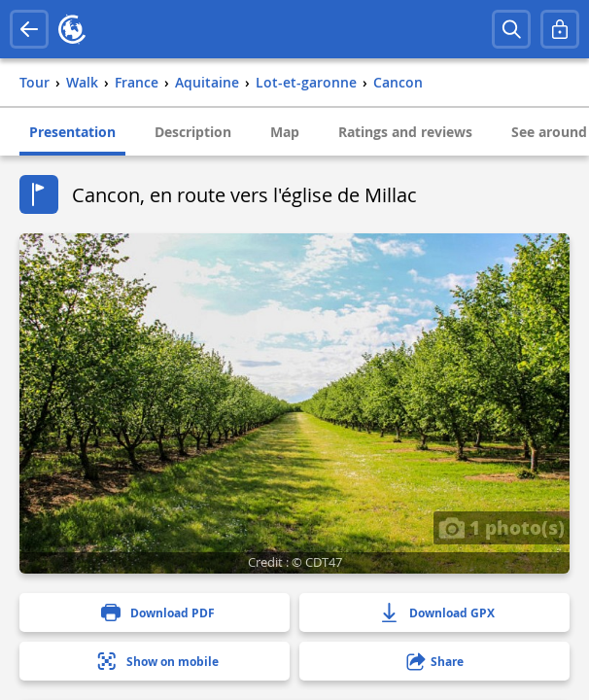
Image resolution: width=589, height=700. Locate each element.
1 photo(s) (502, 527)
